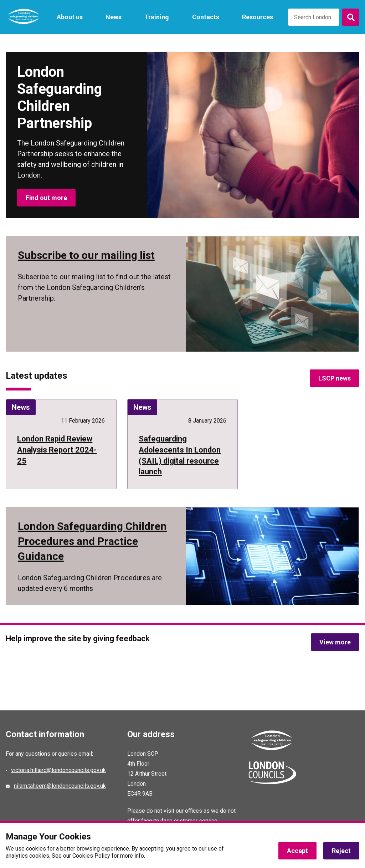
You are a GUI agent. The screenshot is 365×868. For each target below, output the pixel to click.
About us (70, 17)
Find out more (46, 198)
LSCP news (335, 378)
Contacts (206, 17)
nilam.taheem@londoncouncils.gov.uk (60, 786)
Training (157, 17)
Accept (297, 851)
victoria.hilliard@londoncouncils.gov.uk (58, 770)
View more (335, 642)
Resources (258, 17)
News (114, 17)
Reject (341, 851)
